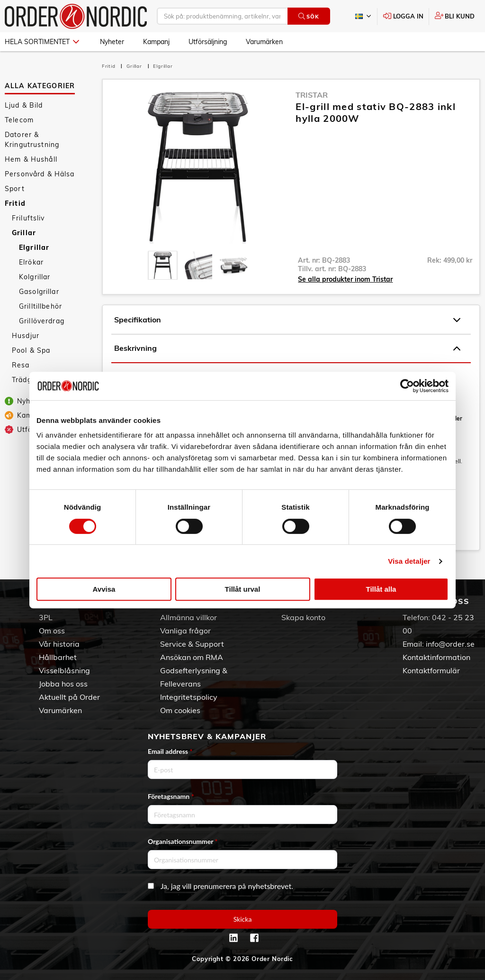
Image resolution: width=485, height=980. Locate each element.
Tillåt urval (243, 589)
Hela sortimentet (42, 42)
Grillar (24, 233)
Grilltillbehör (40, 306)
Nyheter (112, 42)
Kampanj (156, 42)
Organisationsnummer (183, 841)
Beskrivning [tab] (287, 348)
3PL (46, 617)
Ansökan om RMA (192, 657)
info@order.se (450, 644)
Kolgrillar (35, 277)
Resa (21, 365)
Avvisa (104, 589)
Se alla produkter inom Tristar (345, 279)
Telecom (19, 120)
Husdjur (26, 336)
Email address (170, 751)
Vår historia (59, 644)
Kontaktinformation (436, 657)
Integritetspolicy (189, 697)
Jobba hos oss (63, 684)
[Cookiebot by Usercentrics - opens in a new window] (407, 386)
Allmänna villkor (189, 617)
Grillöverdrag (42, 321)
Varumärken (264, 42)
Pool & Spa (31, 350)
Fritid (15, 203)
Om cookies (180, 710)
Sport (15, 189)
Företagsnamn (171, 796)
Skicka (243, 919)
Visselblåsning (64, 670)
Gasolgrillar (39, 292)
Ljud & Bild (24, 105)
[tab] (163, 265)
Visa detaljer (409, 561)
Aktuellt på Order (69, 697)
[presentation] (163, 265)
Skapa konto (303, 617)
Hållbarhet (58, 657)
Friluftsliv (28, 218)
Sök (309, 16)
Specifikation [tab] (287, 320)
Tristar (312, 95)
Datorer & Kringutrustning (32, 140)
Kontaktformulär (431, 670)
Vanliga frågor (185, 631)
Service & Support (192, 644)
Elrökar (31, 262)
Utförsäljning (208, 42)
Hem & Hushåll (31, 159)
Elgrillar (34, 247)
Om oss (52, 631)
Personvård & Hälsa (40, 174)
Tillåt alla (381, 589)
